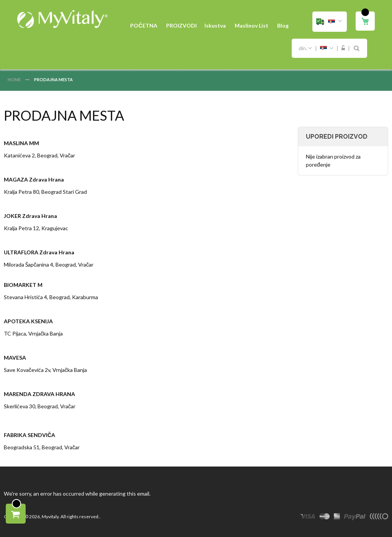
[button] (330, 22)
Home (15, 79)
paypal (355, 517)
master (325, 517)
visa (308, 517)
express (337, 517)
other (379, 517)
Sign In (343, 48)
